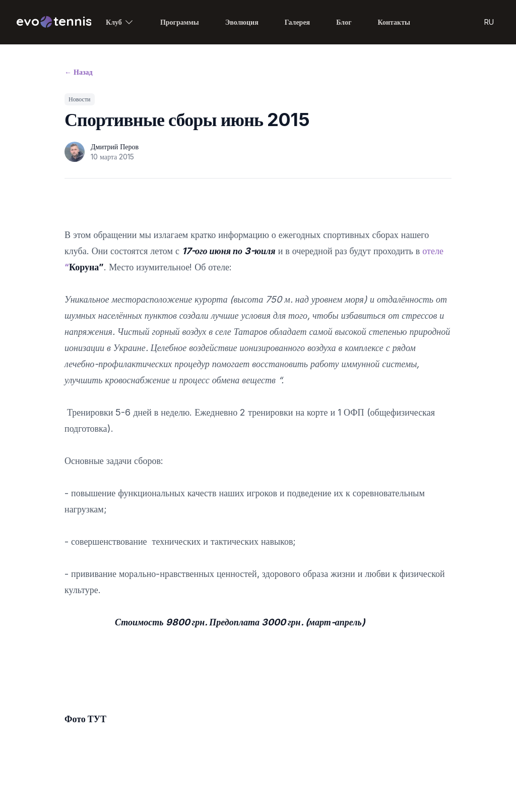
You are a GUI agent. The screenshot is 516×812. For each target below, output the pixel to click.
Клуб (120, 22)
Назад (79, 72)
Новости (80, 99)
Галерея (297, 22)
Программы (180, 22)
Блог (344, 22)
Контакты (394, 22)
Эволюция (242, 22)
